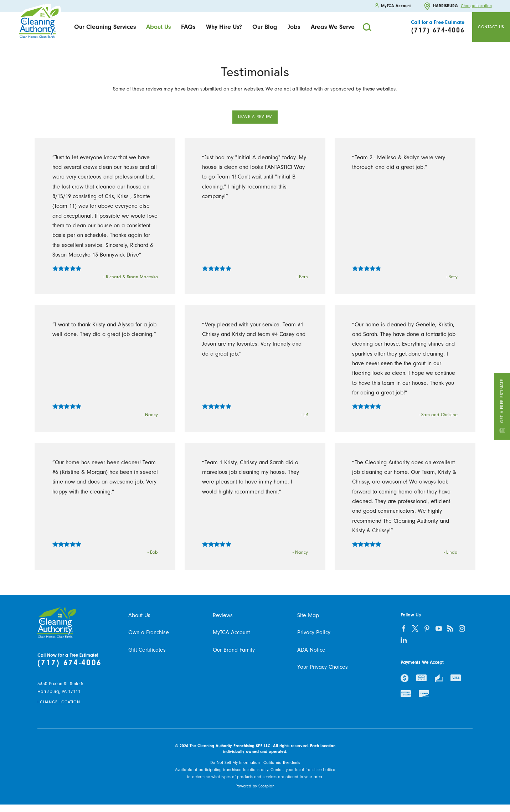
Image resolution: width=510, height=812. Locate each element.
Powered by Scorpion (255, 786)
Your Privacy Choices (323, 667)
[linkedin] (404, 640)
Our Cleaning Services (105, 27)
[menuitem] (105, 27)
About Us (158, 27)
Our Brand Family (234, 650)
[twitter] (415, 628)
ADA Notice (311, 650)
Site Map (308, 615)
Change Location (476, 6)
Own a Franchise (149, 632)
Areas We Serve (333, 27)
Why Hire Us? (224, 27)
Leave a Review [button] (255, 117)
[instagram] (462, 628)
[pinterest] (427, 628)
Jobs (294, 27)
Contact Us (491, 27)
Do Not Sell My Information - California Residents (255, 762)
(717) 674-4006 (69, 663)
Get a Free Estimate (502, 406)
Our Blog (265, 27)
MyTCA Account (231, 632)
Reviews (223, 615)
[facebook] (404, 628)
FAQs (188, 27)
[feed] (450, 628)
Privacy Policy (314, 632)
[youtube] (439, 628)
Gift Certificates (147, 650)
